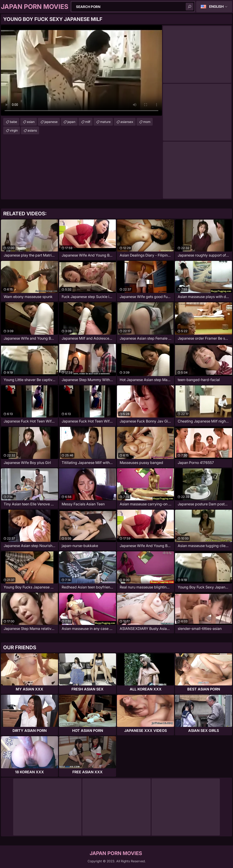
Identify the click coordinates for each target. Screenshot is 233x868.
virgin (14, 130)
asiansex (127, 122)
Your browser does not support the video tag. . (81, 70)
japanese (51, 122)
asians (32, 130)
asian (31, 122)
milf (88, 122)
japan (71, 122)
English (216, 6)
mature (105, 122)
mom (147, 122)
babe (13, 122)
